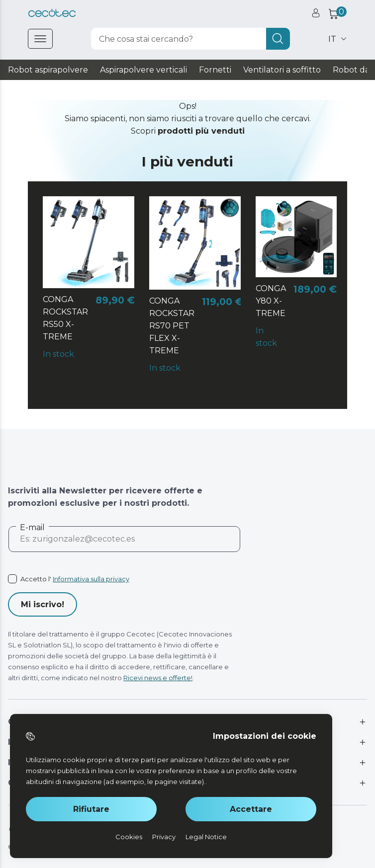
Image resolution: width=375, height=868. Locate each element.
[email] (124, 543)
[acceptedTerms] (124, 579)
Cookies (129, 837)
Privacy (164, 837)
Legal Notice (206, 837)
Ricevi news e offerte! (158, 678)
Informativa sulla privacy (91, 579)
